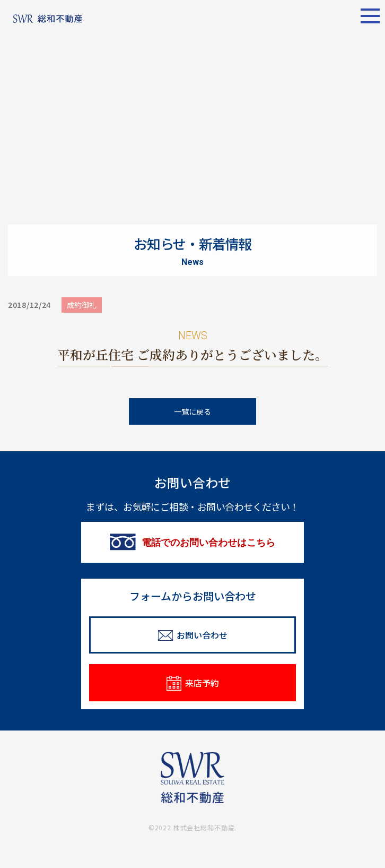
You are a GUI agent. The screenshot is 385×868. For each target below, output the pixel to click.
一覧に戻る (192, 411)
